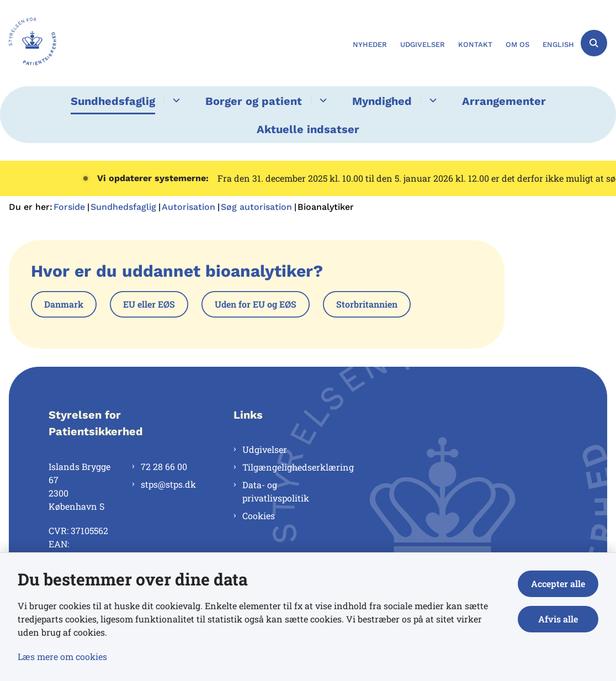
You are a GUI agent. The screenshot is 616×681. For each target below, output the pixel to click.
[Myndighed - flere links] (431, 100)
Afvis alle (558, 619)
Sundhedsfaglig (113, 101)
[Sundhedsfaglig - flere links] (175, 100)
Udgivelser (265, 449)
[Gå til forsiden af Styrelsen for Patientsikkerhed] (28, 43)
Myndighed (382, 101)
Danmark (64, 304)
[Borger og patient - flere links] (322, 100)
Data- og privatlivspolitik (276, 491)
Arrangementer (504, 101)
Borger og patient (254, 101)
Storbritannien (367, 304)
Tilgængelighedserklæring (290, 467)
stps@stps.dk (168, 484)
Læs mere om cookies (62, 656)
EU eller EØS (149, 304)
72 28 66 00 (164, 466)
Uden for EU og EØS (256, 304)
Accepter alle (558, 584)
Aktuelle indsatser (308, 129)
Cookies (259, 516)
